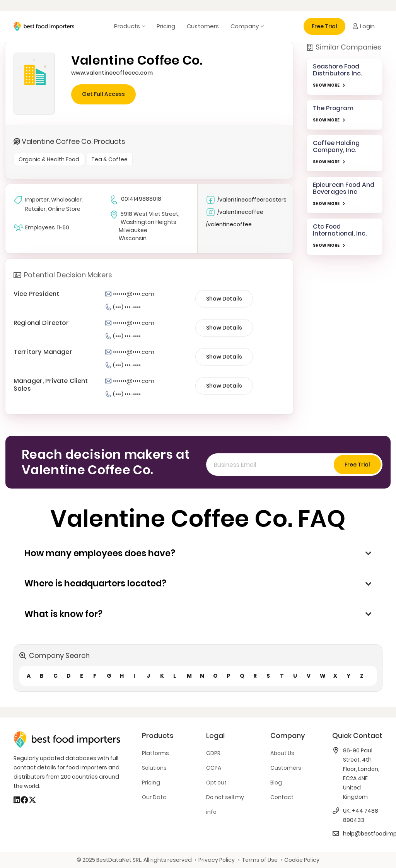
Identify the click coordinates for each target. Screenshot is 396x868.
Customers (286, 768)
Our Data (154, 797)
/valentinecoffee (235, 212)
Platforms (155, 753)
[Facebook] (24, 800)
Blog (276, 783)
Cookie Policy (302, 860)
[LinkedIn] (17, 800)
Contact (282, 797)
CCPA (214, 768)
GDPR (213, 753)
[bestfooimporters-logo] (44, 26)
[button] (143, 26)
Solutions (154, 768)
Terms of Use (260, 860)
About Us (282, 753)
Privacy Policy (217, 860)
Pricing (151, 783)
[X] (32, 800)
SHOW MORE (326, 85)
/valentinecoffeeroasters (246, 200)
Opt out (216, 783)
